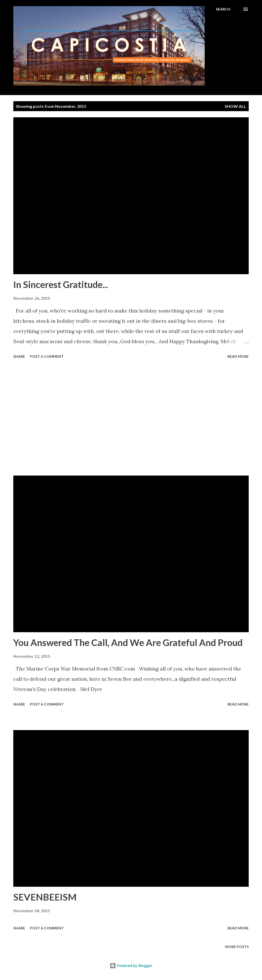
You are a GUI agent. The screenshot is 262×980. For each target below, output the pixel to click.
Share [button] (19, 356)
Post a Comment (47, 356)
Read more (238, 356)
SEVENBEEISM (45, 897)
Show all (235, 106)
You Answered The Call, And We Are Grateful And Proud (128, 642)
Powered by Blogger (131, 966)
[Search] (223, 9)
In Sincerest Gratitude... (61, 284)
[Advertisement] (131, 418)
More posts (237, 947)
